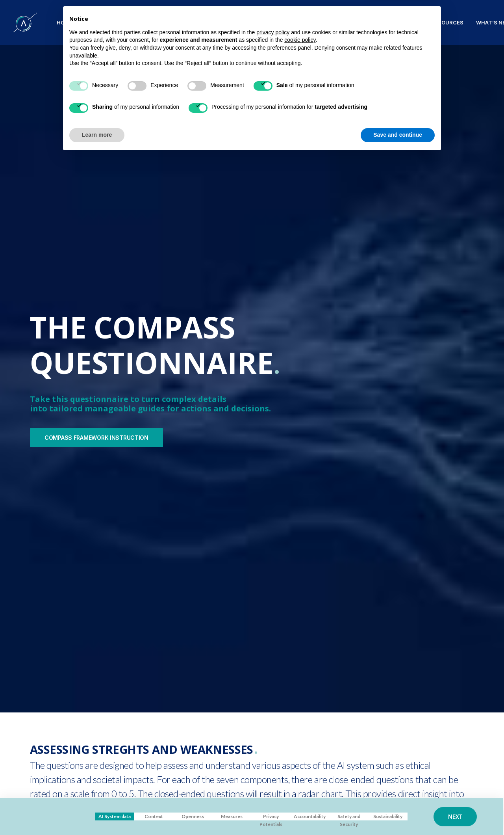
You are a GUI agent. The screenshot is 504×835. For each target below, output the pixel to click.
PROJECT (98, 22)
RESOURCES (447, 22)
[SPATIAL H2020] (25, 22)
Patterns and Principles (159, 22)
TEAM (298, 22)
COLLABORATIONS (343, 22)
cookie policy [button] (300, 719)
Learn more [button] (97, 813)
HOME (65, 22)
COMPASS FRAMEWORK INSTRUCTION (96, 217)
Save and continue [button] (398, 813)
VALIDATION (263, 22)
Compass (221, 22)
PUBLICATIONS (399, 22)
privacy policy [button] (273, 711)
